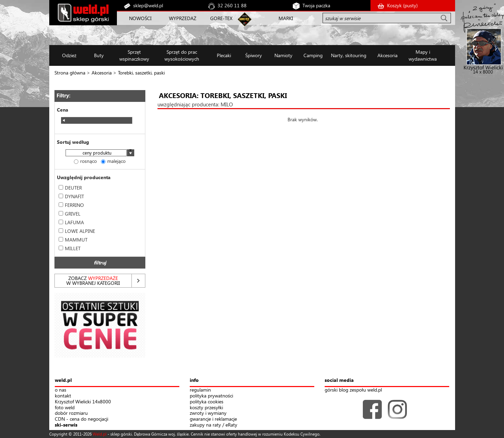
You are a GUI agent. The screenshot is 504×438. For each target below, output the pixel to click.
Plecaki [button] (224, 55)
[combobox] (100, 153)
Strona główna (70, 73)
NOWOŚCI (140, 18)
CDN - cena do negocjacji (82, 419)
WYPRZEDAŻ (183, 18)
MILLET (70, 248)
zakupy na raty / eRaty (213, 425)
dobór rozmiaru (71, 413)
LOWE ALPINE (77, 231)
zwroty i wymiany (208, 413)
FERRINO (71, 205)
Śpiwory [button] (254, 55)
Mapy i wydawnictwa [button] (423, 55)
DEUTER (70, 188)
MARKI (286, 18)
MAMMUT (73, 240)
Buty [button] (99, 55)
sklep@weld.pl (148, 5)
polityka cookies (207, 402)
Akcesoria (102, 73)
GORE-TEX (221, 18)
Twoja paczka (316, 5)
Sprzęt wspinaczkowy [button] (134, 55)
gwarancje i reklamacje (213, 419)
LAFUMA (71, 222)
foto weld (65, 408)
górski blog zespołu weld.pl (353, 390)
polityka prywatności (211, 396)
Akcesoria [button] (387, 55)
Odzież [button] (69, 55)
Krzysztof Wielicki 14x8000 (83, 402)
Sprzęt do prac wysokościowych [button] (182, 55)
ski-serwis (66, 425)
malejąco (113, 161)
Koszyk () (402, 5)
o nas (61, 390)
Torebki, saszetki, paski (141, 73)
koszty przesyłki (206, 408)
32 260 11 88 (232, 5)
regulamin (200, 390)
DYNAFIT (71, 196)
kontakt (63, 396)
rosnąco (85, 161)
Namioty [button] (283, 55)
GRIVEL (70, 214)
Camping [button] (313, 55)
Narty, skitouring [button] (349, 55)
